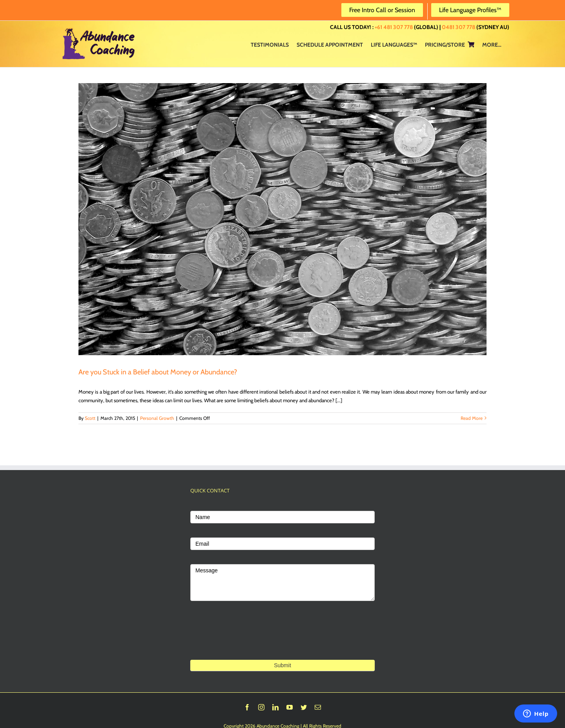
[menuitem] (270, 44)
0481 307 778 (458, 27)
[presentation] (250, 642)
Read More (472, 418)
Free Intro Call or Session (382, 10)
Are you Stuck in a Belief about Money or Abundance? (158, 372)
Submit (282, 665)
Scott (90, 418)
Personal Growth (157, 418)
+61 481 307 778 (394, 27)
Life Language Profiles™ (470, 10)
